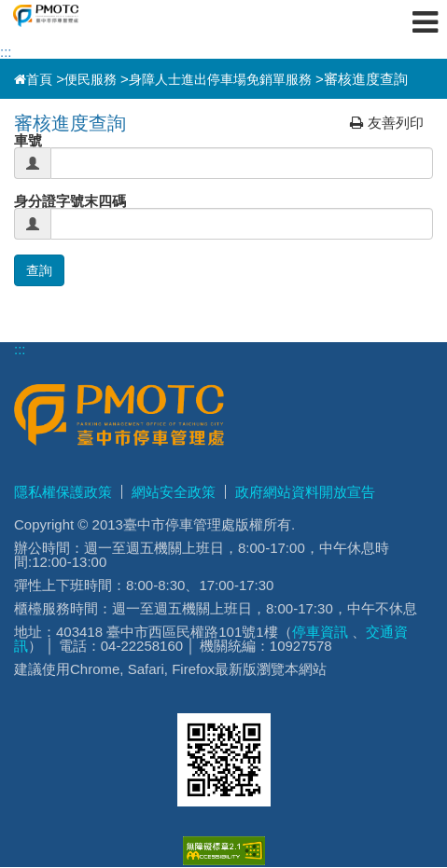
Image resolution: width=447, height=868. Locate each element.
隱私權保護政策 (63, 492)
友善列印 (387, 123)
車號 (28, 140)
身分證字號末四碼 (70, 201)
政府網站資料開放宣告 (305, 492)
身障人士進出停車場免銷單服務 (220, 79)
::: (6, 52)
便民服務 (91, 79)
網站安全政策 (174, 492)
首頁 (33, 79)
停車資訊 (320, 632)
